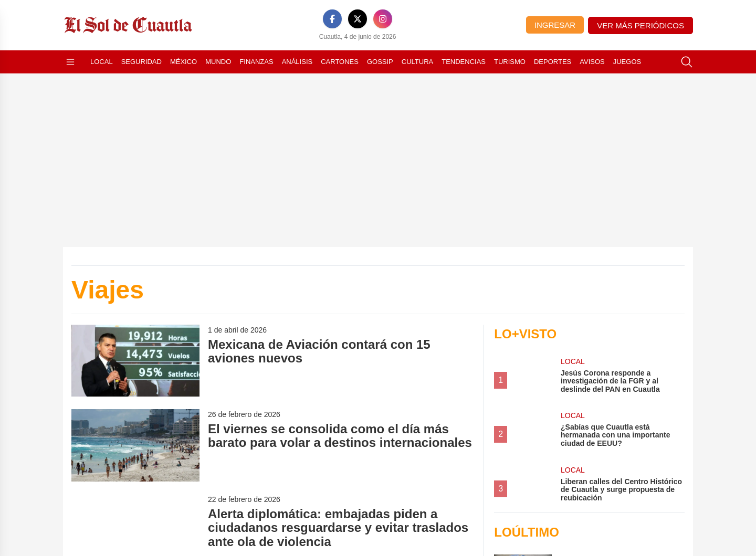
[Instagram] (383, 19)
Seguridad (141, 62)
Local (102, 62)
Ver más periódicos (640, 25)
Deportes (553, 62)
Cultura (417, 62)
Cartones (340, 62)
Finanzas (256, 62)
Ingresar (555, 25)
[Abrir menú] (70, 62)
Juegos (627, 62)
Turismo (510, 62)
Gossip (380, 62)
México (183, 62)
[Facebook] (332, 19)
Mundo (218, 62)
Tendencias (464, 62)
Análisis (297, 62)
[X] (358, 19)
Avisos (592, 62)
